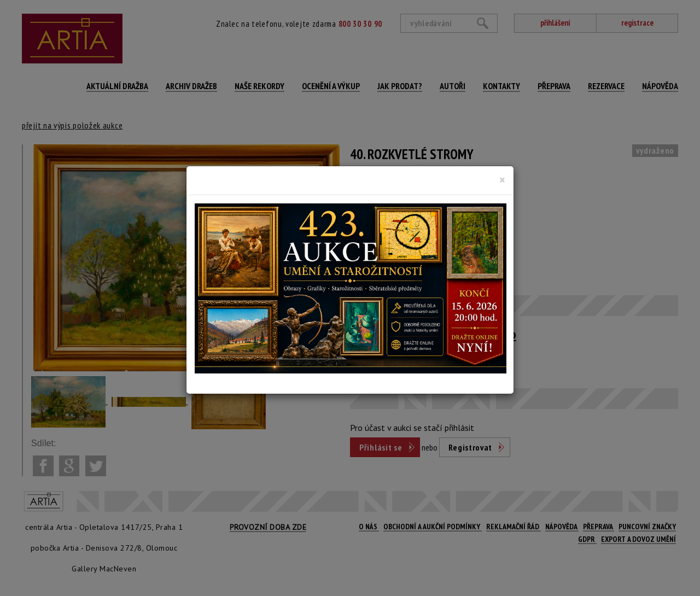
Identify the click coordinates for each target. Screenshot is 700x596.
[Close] (502, 180)
